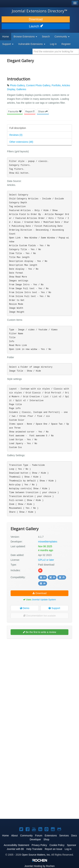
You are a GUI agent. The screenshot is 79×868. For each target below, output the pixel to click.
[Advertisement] (39, 682)
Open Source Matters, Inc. (36, 855)
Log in (53, 44)
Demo (25, 608)
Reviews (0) (16, 135)
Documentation (40, 616)
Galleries (21, 89)
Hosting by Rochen (39, 866)
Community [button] (62, 37)
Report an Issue (53, 849)
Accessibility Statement (16, 845)
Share (43, 111)
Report (30, 111)
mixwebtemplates (48, 542)
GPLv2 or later (46, 560)
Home (6, 37)
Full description (18, 128)
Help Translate (34, 849)
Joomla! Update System (44, 600)
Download (36, 19)
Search (46, 37)
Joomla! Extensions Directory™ (40, 11)
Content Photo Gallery (38, 85)
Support (54, 608)
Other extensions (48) (21, 142)
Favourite (15, 111)
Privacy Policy (39, 845)
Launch (36, 26)
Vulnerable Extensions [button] (32, 44)
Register (66, 44)
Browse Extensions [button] (25, 37)
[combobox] (56, 51)
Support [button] (8, 44)
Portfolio (56, 85)
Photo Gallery (17, 85)
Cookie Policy (57, 845)
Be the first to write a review (40, 632)
